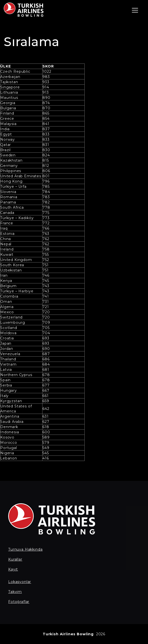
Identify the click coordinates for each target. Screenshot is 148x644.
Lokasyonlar (20, 582)
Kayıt (13, 569)
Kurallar (15, 559)
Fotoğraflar (19, 602)
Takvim (15, 592)
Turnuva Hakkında (25, 549)
